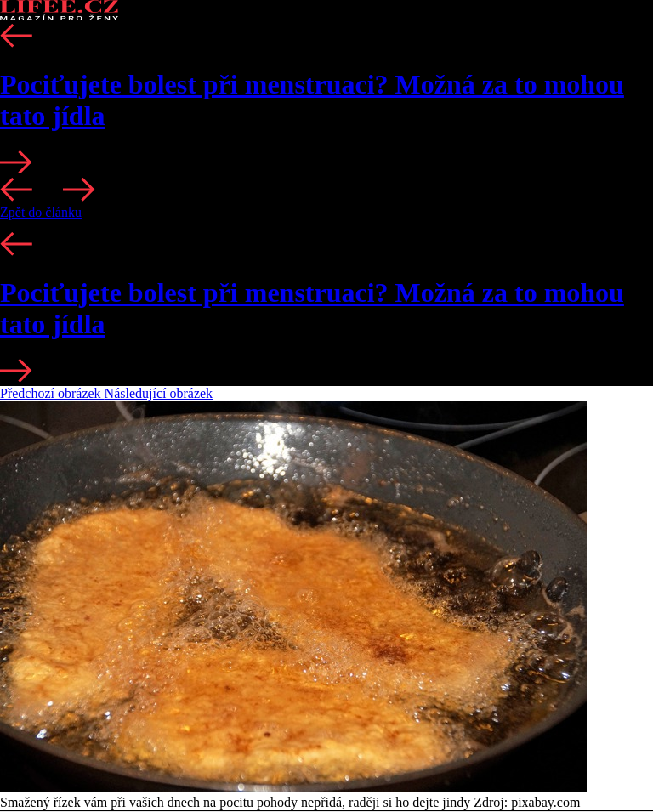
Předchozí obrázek (52, 393)
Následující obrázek (159, 393)
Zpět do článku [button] (41, 212)
